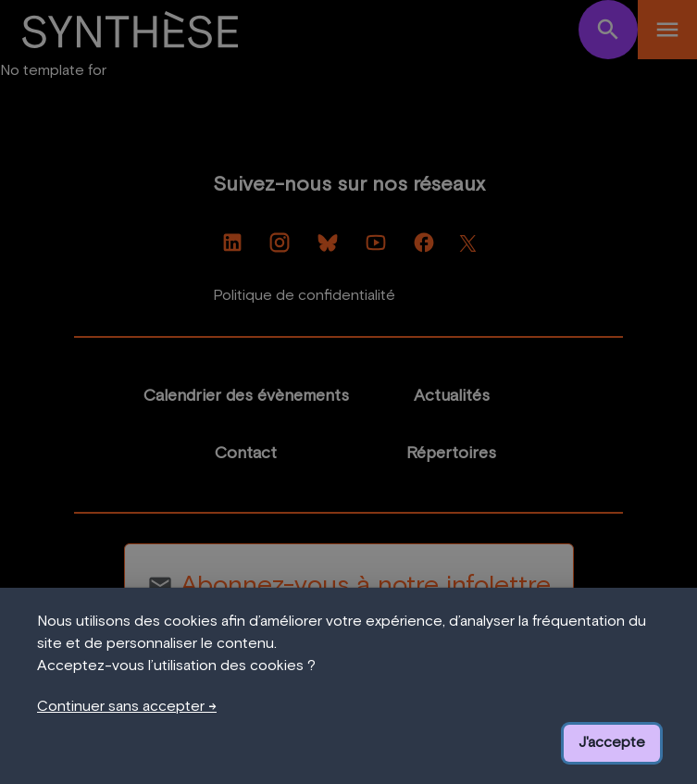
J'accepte (612, 742)
